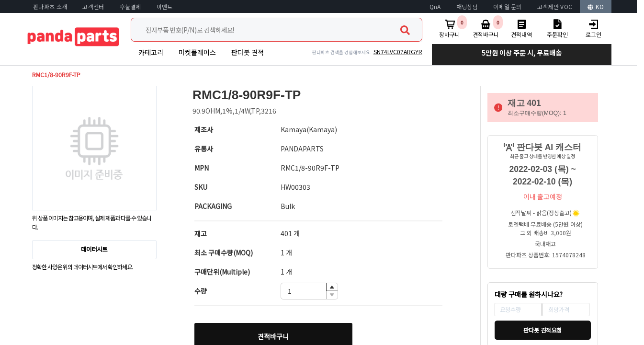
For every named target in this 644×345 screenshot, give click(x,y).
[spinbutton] (309, 291)
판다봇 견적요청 (542, 330)
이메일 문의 (508, 6)
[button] (332, 287)
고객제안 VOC (555, 6)
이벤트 (165, 6)
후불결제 (130, 6)
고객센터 (93, 6)
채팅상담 (467, 6)
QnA (435, 6)
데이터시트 (94, 249)
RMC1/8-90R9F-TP (56, 75)
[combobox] (277, 30)
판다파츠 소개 (50, 6)
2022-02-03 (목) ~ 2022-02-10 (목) (543, 175)
